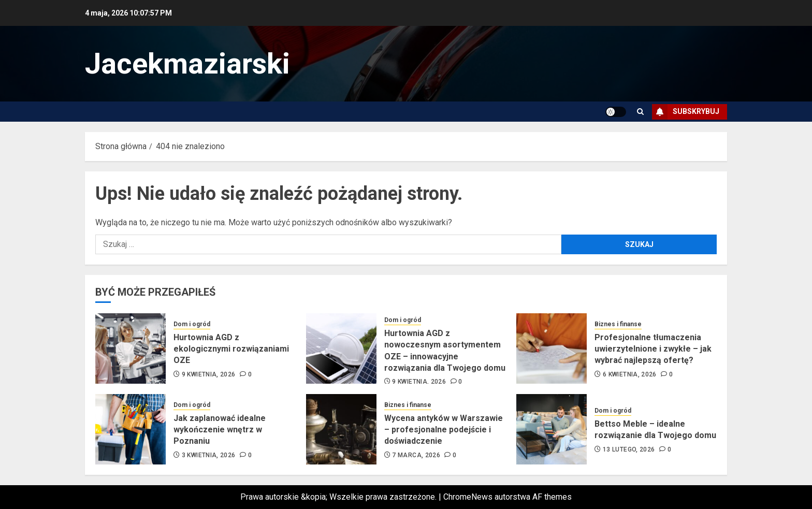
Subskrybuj (686, 112)
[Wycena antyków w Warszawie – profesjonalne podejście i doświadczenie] (341, 429)
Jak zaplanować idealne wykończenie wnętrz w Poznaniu (220, 430)
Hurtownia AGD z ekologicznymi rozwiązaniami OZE (231, 349)
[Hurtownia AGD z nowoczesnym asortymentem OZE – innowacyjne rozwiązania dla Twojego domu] (341, 348)
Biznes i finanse (618, 324)
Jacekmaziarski (187, 64)
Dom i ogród (192, 324)
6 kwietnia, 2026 (630, 374)
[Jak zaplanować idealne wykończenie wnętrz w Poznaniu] (130, 429)
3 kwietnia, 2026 (209, 455)
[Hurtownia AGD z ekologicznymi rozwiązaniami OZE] (130, 348)
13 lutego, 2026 (629, 449)
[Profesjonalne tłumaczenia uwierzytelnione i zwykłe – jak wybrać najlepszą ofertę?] (552, 348)
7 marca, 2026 (416, 455)
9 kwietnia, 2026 (209, 374)
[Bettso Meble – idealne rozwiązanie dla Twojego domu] (552, 429)
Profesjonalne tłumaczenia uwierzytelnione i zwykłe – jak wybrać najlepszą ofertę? (653, 349)
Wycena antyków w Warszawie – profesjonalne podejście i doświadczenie (444, 430)
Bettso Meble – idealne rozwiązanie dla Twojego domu (655, 430)
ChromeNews (468, 497)
